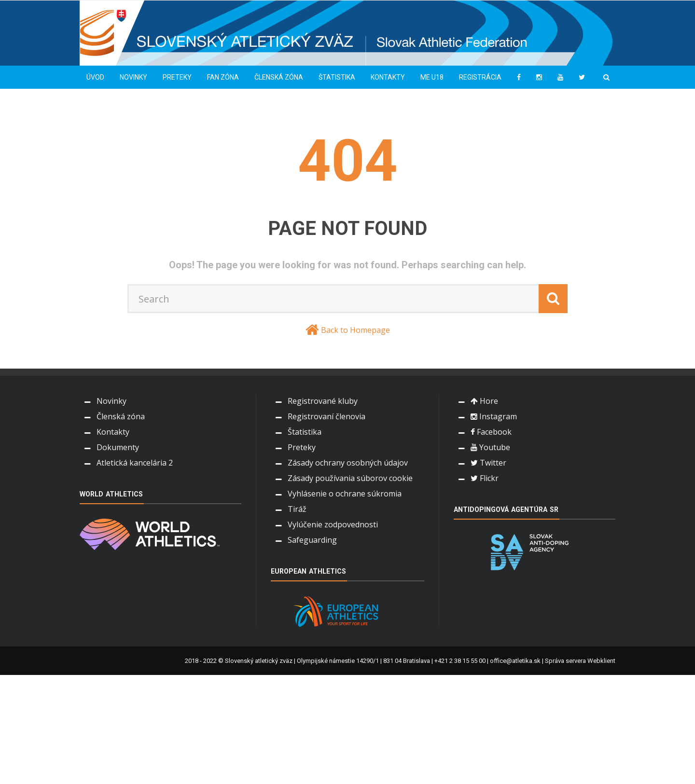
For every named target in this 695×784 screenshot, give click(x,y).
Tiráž (297, 509)
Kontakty (388, 77)
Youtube (490, 447)
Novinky (133, 77)
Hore (484, 401)
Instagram (494, 416)
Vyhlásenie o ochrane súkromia (345, 494)
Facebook (491, 432)
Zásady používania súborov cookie (350, 478)
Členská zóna (279, 77)
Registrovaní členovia (327, 416)
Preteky (177, 77)
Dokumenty (118, 447)
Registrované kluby (323, 401)
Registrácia (480, 77)
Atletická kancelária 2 (135, 463)
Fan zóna (223, 77)
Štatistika (337, 77)
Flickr (485, 478)
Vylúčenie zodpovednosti (333, 524)
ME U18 (432, 77)
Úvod (95, 77)
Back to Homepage (355, 330)
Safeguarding (312, 540)
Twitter (488, 463)
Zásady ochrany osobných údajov (348, 463)
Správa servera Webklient (580, 661)
